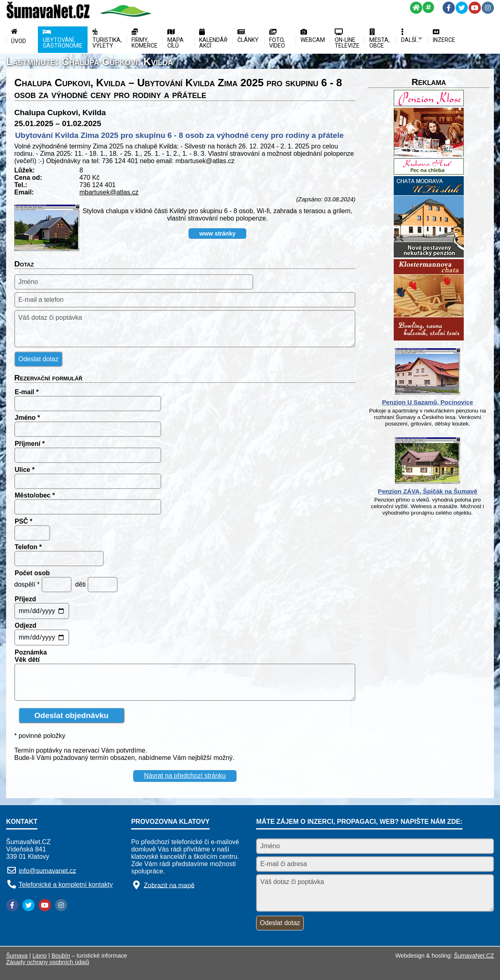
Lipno (40, 956)
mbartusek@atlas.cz (109, 192)
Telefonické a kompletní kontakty (66, 885)
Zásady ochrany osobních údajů (48, 962)
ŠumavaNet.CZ (474, 956)
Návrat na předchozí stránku (185, 776)
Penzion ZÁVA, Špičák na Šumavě (428, 491)
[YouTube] (475, 8)
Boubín (61, 956)
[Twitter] (462, 8)
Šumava (17, 956)
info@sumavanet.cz (47, 870)
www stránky (218, 234)
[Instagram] (488, 8)
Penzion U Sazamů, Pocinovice (428, 402)
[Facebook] (449, 8)
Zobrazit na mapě (169, 885)
